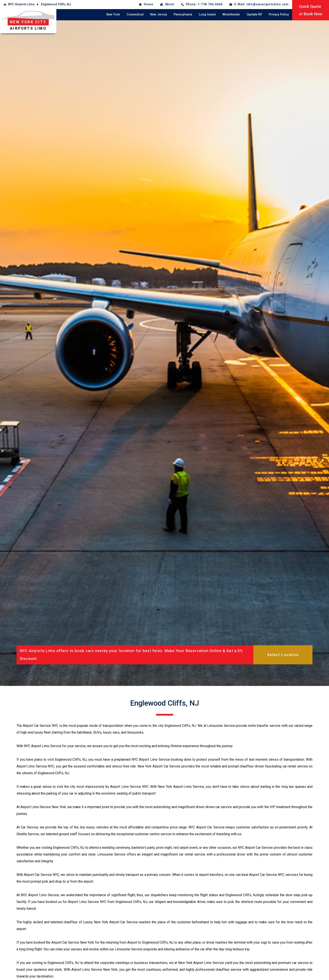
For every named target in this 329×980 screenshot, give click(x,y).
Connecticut (135, 15)
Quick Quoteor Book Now (311, 10)
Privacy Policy (279, 15)
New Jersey (159, 15)
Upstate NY (254, 15)
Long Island (207, 15)
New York (113, 15)
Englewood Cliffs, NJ (56, 4)
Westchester (231, 15)
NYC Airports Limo (21, 4)
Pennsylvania (183, 15)
